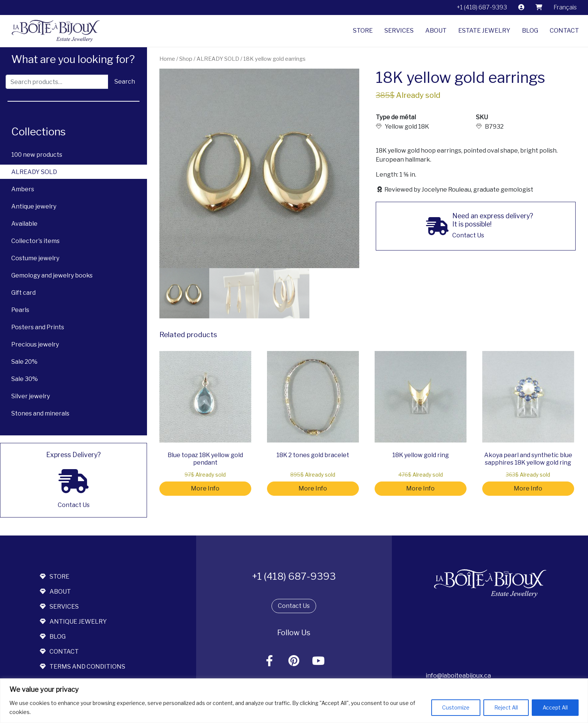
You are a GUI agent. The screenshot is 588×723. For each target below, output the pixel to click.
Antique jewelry (34, 206)
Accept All (555, 707)
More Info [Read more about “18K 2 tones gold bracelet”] (313, 488)
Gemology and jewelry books (52, 275)
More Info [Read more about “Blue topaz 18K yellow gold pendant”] (205, 488)
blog (53, 637)
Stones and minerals (40, 413)
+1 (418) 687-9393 (482, 7)
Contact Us (294, 606)
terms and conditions (82, 667)
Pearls (20, 310)
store (55, 577)
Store (363, 31)
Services (399, 31)
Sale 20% (24, 362)
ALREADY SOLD (34, 172)
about (55, 592)
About (436, 31)
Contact (564, 31)
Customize (456, 707)
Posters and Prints (38, 327)
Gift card (23, 293)
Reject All (506, 707)
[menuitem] (565, 7)
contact (59, 652)
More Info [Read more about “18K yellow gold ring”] (420, 488)
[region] (294, 701)
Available (24, 224)
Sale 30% (25, 379)
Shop (186, 59)
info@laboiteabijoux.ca (458, 676)
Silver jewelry (31, 396)
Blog (530, 31)
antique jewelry (73, 622)
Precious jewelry (35, 344)
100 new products (37, 155)
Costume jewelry (35, 258)
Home (167, 59)
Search (125, 82)
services (59, 607)
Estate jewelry (484, 31)
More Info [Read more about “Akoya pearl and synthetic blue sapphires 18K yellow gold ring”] (528, 488)
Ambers (23, 189)
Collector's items (35, 241)
